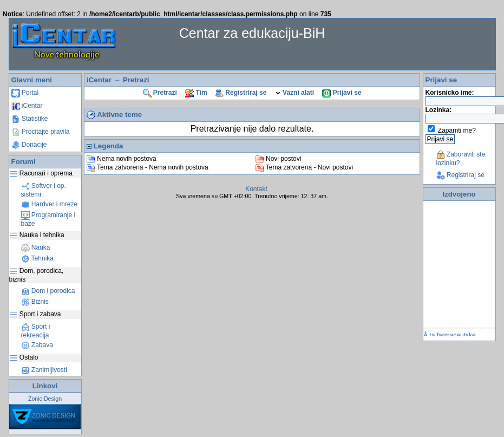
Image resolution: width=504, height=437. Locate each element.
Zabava (37, 345)
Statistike (30, 119)
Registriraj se (241, 93)
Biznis (35, 302)
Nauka (36, 247)
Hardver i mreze (50, 204)
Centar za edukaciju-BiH (252, 33)
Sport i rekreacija (36, 331)
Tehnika (37, 258)
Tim (196, 93)
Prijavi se (342, 93)
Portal (25, 93)
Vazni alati (294, 93)
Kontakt (256, 189)
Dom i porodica (48, 291)
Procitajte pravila (41, 132)
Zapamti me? (457, 131)
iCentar (27, 106)
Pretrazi (136, 80)
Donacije (29, 145)
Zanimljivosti (44, 370)
